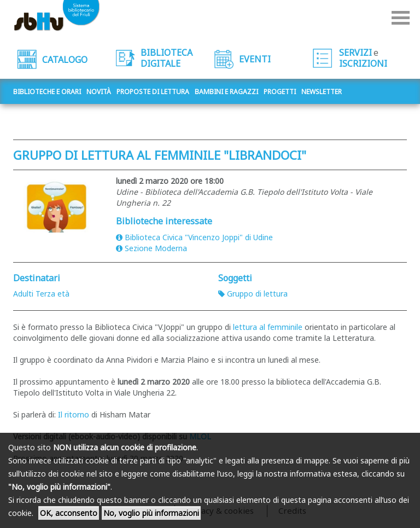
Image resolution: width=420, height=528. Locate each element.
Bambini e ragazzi (226, 92)
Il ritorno (74, 414)
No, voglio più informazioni (151, 513)
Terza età (52, 294)
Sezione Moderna (151, 248)
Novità (99, 92)
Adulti (23, 294)
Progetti (280, 92)
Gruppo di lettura (253, 294)
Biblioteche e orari (47, 92)
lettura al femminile (268, 327)
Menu (401, 18)
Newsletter (322, 92)
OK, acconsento (69, 513)
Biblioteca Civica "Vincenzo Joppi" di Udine (194, 237)
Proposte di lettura (153, 92)
